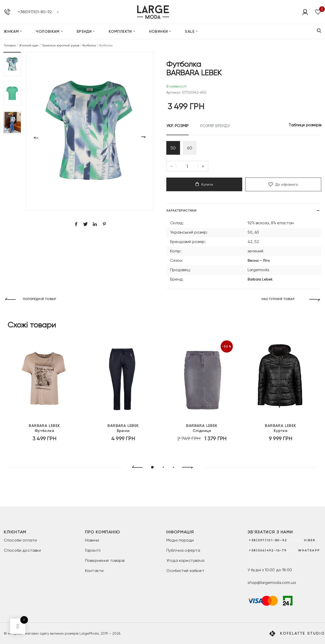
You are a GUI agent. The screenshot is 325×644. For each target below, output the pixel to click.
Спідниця (202, 428)
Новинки (159, 31)
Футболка (89, 45)
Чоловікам (48, 31)
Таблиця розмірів (305, 125)
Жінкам (11, 31)
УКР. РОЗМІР (177, 126)
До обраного (283, 184)
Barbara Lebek (260, 279)
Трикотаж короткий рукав (61, 45)
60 (190, 148)
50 (173, 148)
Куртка (281, 428)
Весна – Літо (259, 260)
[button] (12, 64)
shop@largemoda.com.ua (272, 582)
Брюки (123, 428)
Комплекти (120, 31)
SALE (190, 31)
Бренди (84, 31)
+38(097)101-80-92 (35, 12)
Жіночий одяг (29, 45)
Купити (204, 184)
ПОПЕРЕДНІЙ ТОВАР (39, 299)
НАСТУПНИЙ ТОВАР (278, 299)
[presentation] (135, 467)
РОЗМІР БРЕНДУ (215, 126)
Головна (10, 45)
